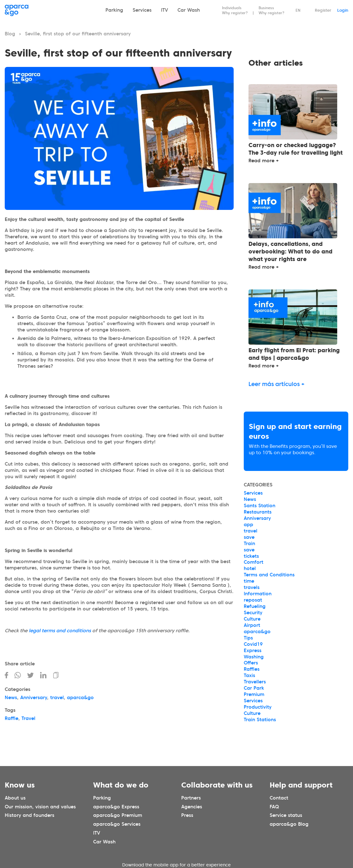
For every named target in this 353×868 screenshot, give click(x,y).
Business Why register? (272, 10)
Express (253, 651)
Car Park (254, 688)
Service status (286, 815)
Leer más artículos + (276, 384)
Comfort (254, 562)
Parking (114, 10)
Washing (254, 657)
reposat (253, 600)
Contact (279, 798)
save (249, 537)
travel (57, 698)
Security (253, 613)
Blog (10, 34)
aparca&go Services (117, 824)
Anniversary (34, 698)
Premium (254, 694)
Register (323, 10)
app (248, 525)
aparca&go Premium (118, 815)
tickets (251, 556)
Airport (252, 625)
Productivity (258, 707)
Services (142, 10)
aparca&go (80, 698)
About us (15, 798)
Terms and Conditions (269, 575)
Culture (252, 619)
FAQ (274, 806)
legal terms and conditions (60, 631)
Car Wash (189, 10)
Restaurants (258, 512)
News (11, 698)
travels (252, 587)
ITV (165, 10)
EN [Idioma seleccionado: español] (298, 10)
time (249, 581)
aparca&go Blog (289, 824)
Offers (251, 663)
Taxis (249, 675)
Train (249, 544)
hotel (250, 568)
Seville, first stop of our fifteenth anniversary (78, 34)
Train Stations (260, 720)
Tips (248, 638)
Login (343, 10)
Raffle (12, 718)
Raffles (252, 669)
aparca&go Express (116, 806)
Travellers (255, 682)
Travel (28, 718)
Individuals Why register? (235, 10)
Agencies (192, 806)
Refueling (255, 606)
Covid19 (253, 644)
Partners (191, 798)
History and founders (30, 815)
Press (187, 815)
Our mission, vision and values (40, 806)
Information (258, 594)
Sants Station (260, 506)
